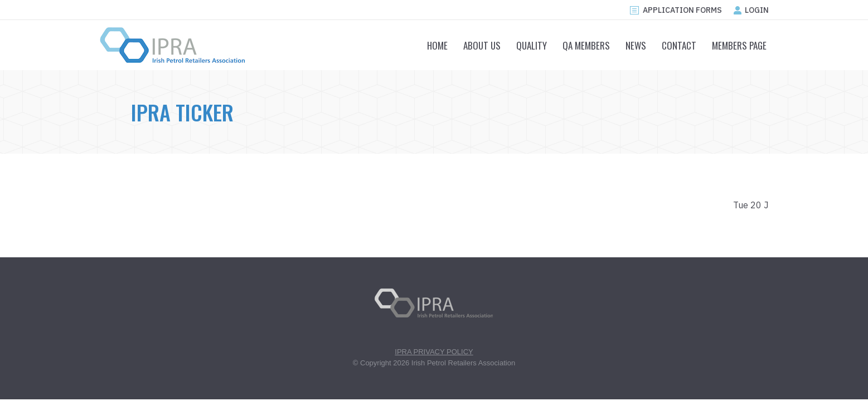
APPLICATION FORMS (675, 10)
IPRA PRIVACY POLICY (434, 352)
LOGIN (751, 10)
